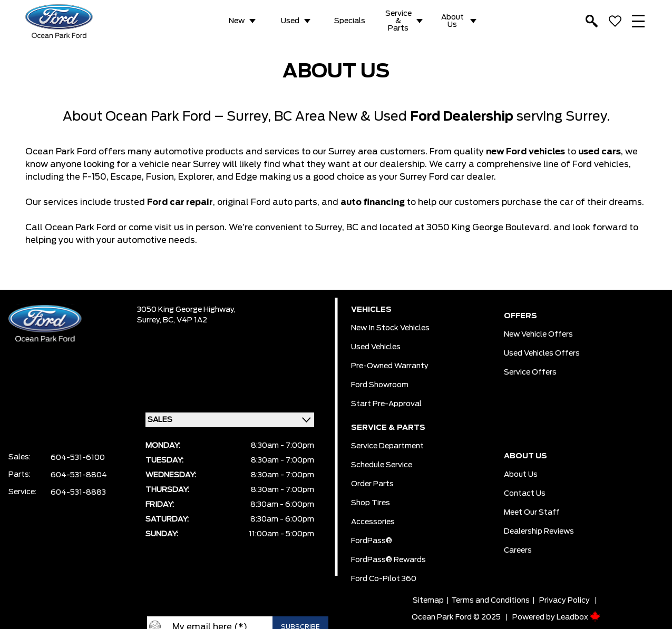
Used (290, 21)
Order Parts (372, 484)
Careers (518, 551)
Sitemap (428, 601)
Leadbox (578, 617)
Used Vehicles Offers (542, 353)
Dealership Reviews (539, 532)
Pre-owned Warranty (390, 366)
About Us (452, 21)
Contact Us (525, 494)
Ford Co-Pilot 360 (384, 579)
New (237, 21)
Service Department (387, 446)
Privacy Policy (564, 601)
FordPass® (372, 541)
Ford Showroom (380, 385)
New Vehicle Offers (538, 335)
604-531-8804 (79, 475)
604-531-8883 (78, 493)
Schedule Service (382, 465)
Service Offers (530, 372)
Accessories (373, 522)
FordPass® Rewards (388, 560)
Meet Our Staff (532, 513)
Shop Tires (371, 503)
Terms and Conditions (490, 601)
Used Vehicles (376, 347)
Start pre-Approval (386, 404)
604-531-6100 (78, 458)
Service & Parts (398, 21)
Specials (350, 21)
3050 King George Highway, (186, 310)
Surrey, (150, 320)
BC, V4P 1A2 (185, 320)
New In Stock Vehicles (390, 328)
